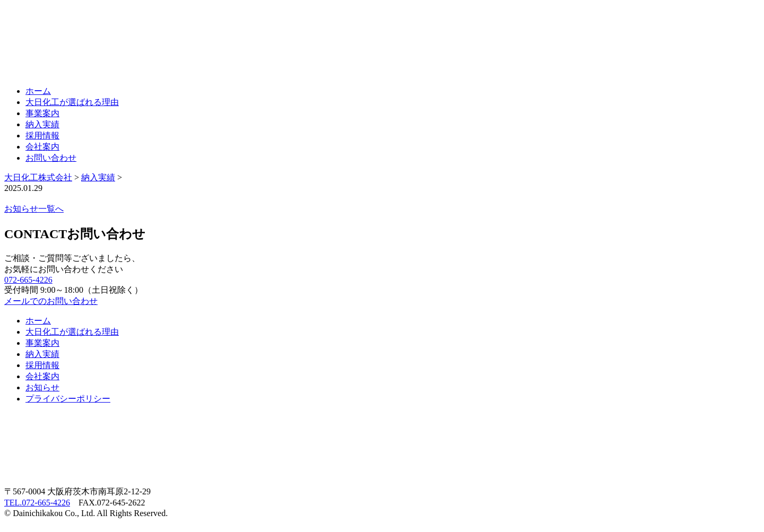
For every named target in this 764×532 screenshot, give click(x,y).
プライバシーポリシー (68, 399)
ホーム (38, 91)
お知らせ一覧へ (34, 209)
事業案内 (42, 113)
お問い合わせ (51, 158)
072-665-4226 (28, 280)
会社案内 (42, 147)
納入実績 (42, 124)
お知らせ (42, 387)
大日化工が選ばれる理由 (72, 102)
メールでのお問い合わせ (51, 301)
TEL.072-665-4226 (37, 503)
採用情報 (42, 136)
